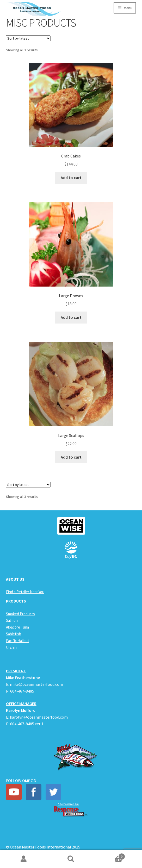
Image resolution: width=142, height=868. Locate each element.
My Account (24, 859)
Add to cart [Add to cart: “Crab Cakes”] (71, 178)
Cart (110, 855)
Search (71, 859)
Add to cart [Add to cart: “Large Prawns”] (71, 317)
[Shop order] (28, 38)
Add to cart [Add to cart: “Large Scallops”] (71, 457)
